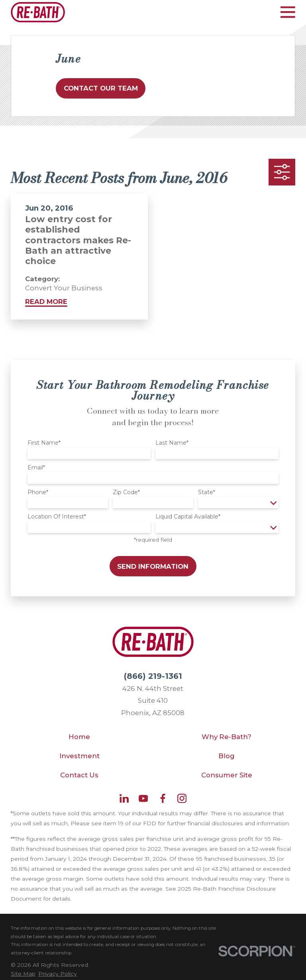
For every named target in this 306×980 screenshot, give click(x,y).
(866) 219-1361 (153, 676)
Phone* (38, 492)
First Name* (44, 443)
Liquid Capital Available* (188, 517)
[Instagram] (182, 798)
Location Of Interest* (57, 517)
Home (79, 737)
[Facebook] (163, 798)
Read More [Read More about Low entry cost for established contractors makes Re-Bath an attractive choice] (46, 302)
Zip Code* (126, 492)
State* (207, 492)
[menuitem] (23, 974)
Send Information (153, 566)
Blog (227, 756)
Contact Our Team (101, 88)
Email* (36, 468)
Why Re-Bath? (227, 737)
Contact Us (79, 775)
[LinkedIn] (124, 798)
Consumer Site (227, 775)
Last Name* (172, 443)
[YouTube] (143, 798)
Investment (79, 756)
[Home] (38, 12)
